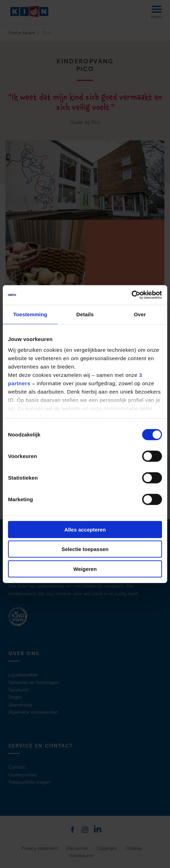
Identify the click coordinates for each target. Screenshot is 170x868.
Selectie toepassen (85, 549)
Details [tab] (85, 314)
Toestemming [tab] (30, 314)
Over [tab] (140, 314)
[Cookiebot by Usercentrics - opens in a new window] (132, 295)
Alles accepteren (85, 529)
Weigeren (85, 569)
